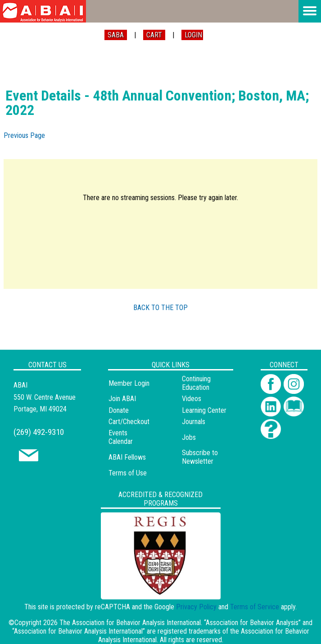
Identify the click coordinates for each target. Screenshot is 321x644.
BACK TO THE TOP (160, 308)
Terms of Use (128, 473)
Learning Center (204, 410)
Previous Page (24, 135)
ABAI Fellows (127, 457)
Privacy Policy (196, 607)
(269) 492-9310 (39, 432)
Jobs (189, 437)
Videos (192, 399)
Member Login (129, 383)
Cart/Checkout (129, 422)
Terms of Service (255, 607)
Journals (194, 422)
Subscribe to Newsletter (200, 457)
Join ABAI (122, 399)
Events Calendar (121, 437)
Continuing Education (196, 383)
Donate (119, 410)
